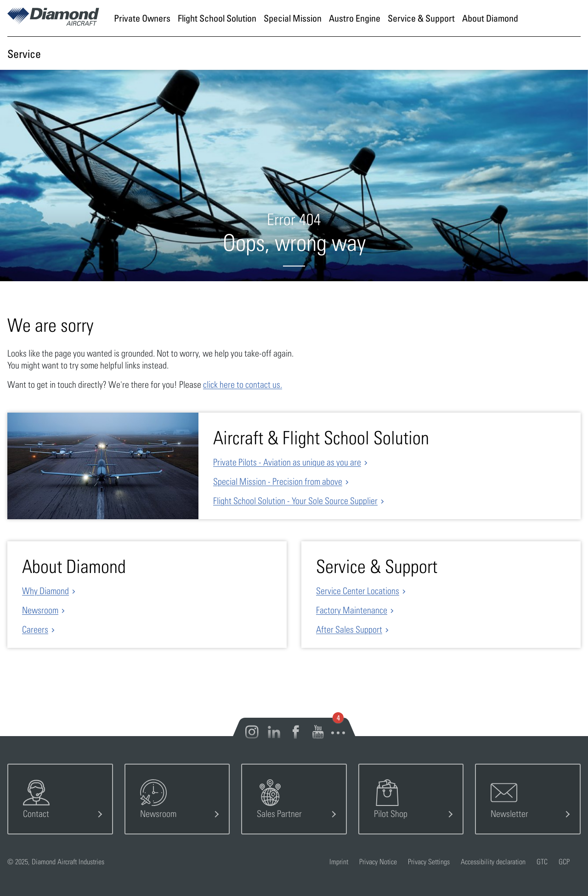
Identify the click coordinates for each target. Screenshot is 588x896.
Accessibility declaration (493, 862)
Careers (35, 629)
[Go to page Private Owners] (142, 18)
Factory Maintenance (352, 610)
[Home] (53, 22)
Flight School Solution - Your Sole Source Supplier (295, 501)
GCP (564, 862)
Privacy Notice (378, 862)
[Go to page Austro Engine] (355, 18)
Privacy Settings (429, 862)
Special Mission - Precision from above (278, 481)
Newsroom (40, 610)
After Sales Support (349, 629)
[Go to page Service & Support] (421, 18)
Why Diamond (45, 591)
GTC (542, 862)
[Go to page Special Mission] (293, 18)
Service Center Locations (358, 591)
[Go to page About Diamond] (490, 18)
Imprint (339, 862)
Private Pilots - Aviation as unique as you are (287, 462)
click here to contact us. (243, 384)
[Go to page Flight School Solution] (217, 18)
